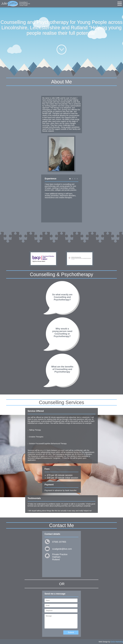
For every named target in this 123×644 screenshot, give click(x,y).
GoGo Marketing (117, 642)
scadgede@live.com (62, 549)
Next (78, 199)
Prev (46, 199)
